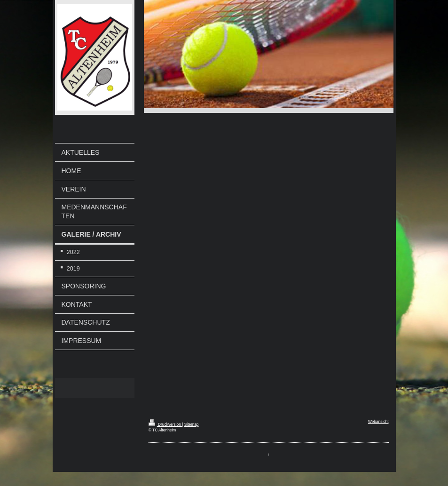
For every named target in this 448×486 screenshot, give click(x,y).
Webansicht (378, 422)
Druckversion (165, 424)
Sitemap (192, 424)
